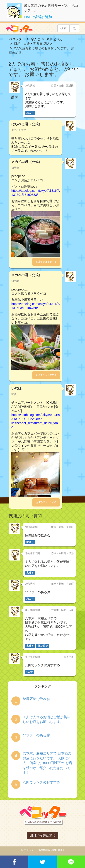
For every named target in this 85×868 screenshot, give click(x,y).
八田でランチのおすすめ (41, 782)
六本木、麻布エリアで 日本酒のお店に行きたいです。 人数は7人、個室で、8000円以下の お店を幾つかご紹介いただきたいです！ (47, 763)
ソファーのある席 (36, 735)
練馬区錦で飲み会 (36, 699)
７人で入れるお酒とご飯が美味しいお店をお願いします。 (46, 719)
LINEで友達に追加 (38, 17)
